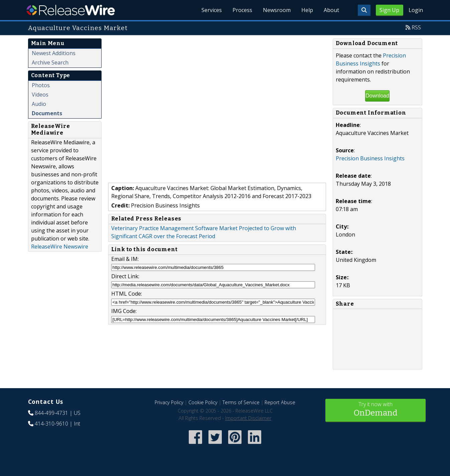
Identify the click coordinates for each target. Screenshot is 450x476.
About (331, 10)
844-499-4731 (51, 413)
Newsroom (277, 10)
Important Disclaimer (248, 418)
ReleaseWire (71, 10)
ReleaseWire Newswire (60, 247)
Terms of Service (241, 402)
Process (242, 10)
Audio (39, 104)
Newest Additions (54, 53)
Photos (41, 85)
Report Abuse (280, 402)
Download (377, 96)
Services (212, 10)
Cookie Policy (203, 402)
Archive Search (50, 62)
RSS (416, 27)
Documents (47, 113)
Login (416, 10)
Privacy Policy (169, 402)
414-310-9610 (51, 424)
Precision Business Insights (370, 158)
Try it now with (376, 410)
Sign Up (389, 10)
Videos (40, 95)
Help (307, 10)
